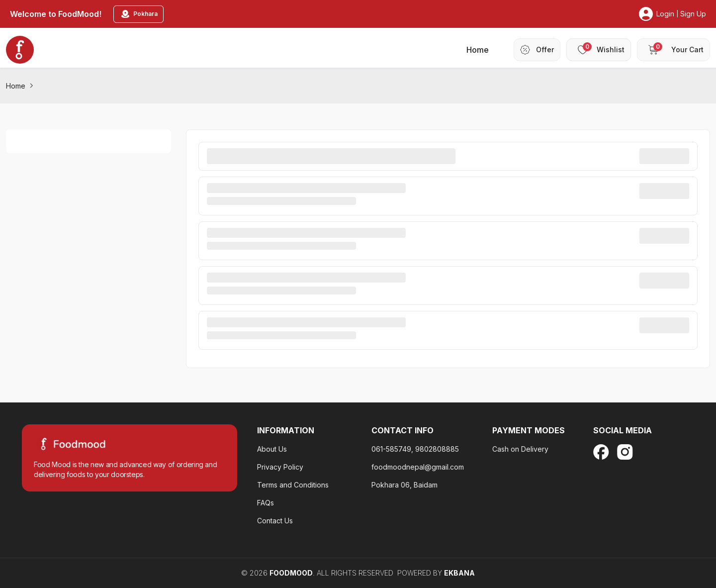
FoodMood (291, 573)
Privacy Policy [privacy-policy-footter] (280, 467)
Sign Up (693, 14)
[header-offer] (537, 50)
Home (16, 86)
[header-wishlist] (599, 50)
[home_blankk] (20, 50)
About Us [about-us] (272, 449)
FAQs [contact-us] (266, 503)
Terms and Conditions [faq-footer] (293, 485)
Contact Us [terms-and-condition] (275, 521)
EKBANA (459, 573)
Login (665, 14)
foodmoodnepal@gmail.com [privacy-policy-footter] (418, 467)
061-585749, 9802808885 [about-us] (415, 449)
